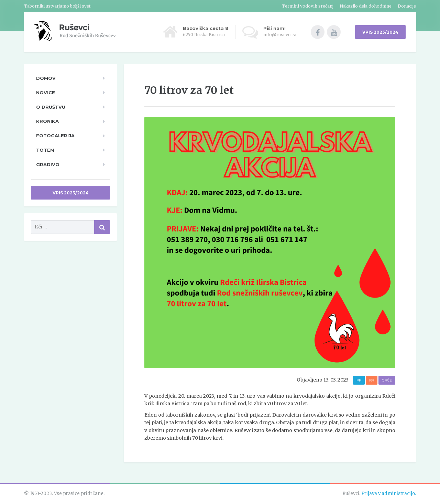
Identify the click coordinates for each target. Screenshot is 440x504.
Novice (46, 93)
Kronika (47, 121)
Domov (46, 78)
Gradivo (48, 164)
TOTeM (45, 150)
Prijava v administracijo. (389, 494)
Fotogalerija (55, 136)
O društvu (51, 107)
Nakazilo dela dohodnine (366, 6)
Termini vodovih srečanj (308, 6)
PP (359, 380)
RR (372, 380)
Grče (387, 380)
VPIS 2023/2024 (380, 32)
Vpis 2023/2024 (71, 193)
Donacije (407, 6)
